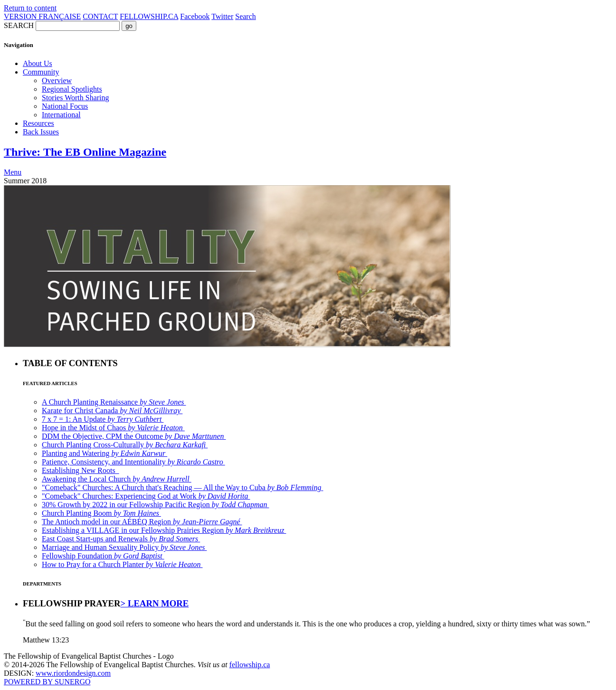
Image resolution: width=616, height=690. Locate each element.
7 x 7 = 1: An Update (103, 419)
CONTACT (100, 16)
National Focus (65, 106)
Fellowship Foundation (103, 556)
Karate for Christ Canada (112, 411)
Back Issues (41, 132)
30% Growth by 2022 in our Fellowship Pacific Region (156, 505)
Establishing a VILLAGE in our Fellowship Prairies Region (164, 530)
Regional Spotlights (72, 89)
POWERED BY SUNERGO (47, 682)
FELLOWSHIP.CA (149, 16)
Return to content (30, 8)
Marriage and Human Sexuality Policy (124, 547)
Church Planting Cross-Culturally (125, 445)
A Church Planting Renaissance (114, 402)
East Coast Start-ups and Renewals (121, 539)
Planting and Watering (104, 453)
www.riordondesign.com (73, 673)
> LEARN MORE (155, 603)
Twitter (222, 16)
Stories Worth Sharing (76, 98)
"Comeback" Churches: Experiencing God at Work (146, 496)
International (61, 115)
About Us (38, 63)
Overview (57, 80)
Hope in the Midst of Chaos (113, 428)
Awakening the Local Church (117, 479)
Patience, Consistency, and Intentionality (133, 462)
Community (41, 72)
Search (246, 16)
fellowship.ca (250, 665)
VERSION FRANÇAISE (42, 16)
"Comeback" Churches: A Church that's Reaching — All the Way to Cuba (182, 487)
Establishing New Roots (81, 470)
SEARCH (19, 25)
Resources (38, 123)
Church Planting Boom (101, 513)
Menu (13, 172)
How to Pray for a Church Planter (122, 564)
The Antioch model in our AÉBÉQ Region (142, 522)
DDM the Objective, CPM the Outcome (134, 436)
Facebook (195, 16)
